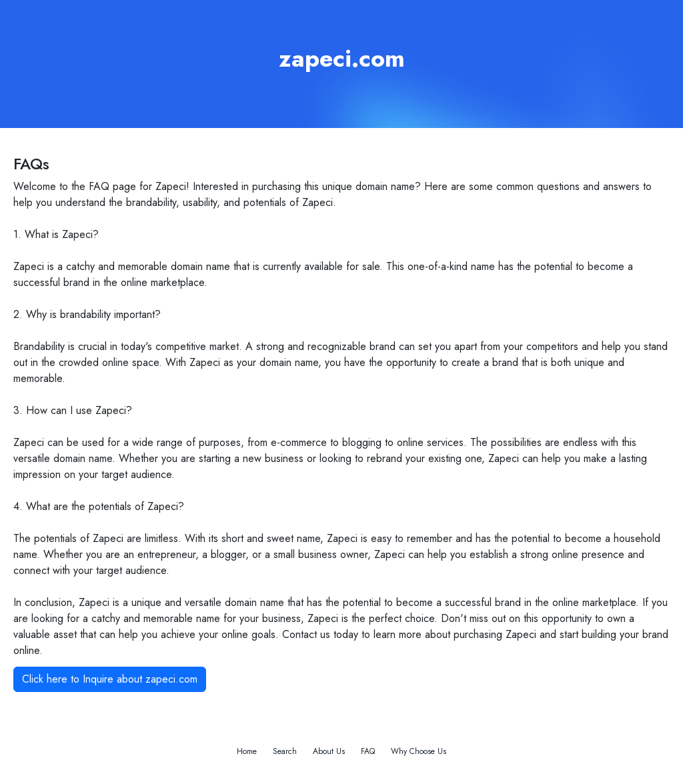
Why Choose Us (419, 751)
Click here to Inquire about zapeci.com (110, 679)
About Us (329, 751)
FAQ (368, 751)
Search (285, 751)
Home (247, 751)
